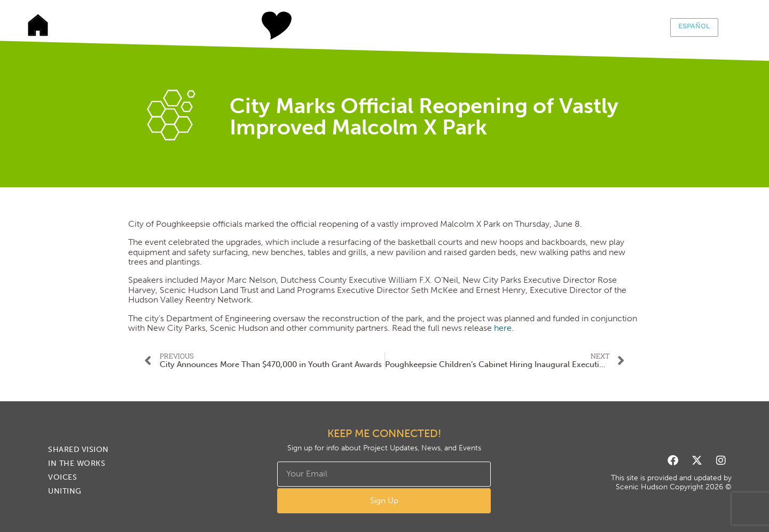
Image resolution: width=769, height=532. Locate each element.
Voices (425, 26)
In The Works (344, 26)
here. (504, 328)
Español (694, 26)
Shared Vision (264, 26)
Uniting (505, 26)
